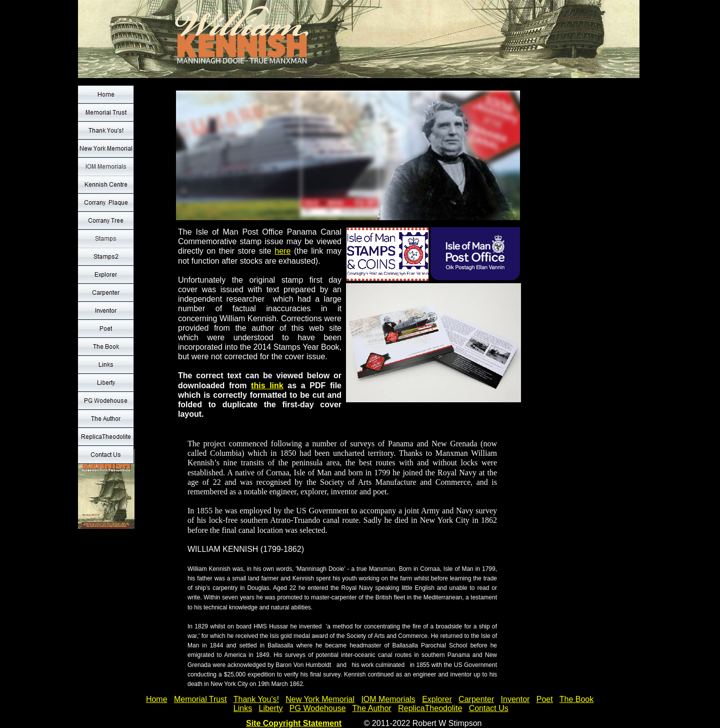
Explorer (437, 699)
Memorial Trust (200, 699)
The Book (576, 699)
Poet (545, 699)
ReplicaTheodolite (430, 708)
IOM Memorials (388, 699)
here (282, 251)
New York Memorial (320, 699)
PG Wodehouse (318, 708)
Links (243, 708)
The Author (372, 708)
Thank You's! (256, 699)
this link (267, 386)
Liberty (270, 708)
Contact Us (489, 708)
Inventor (515, 699)
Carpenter (476, 699)
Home (157, 699)
